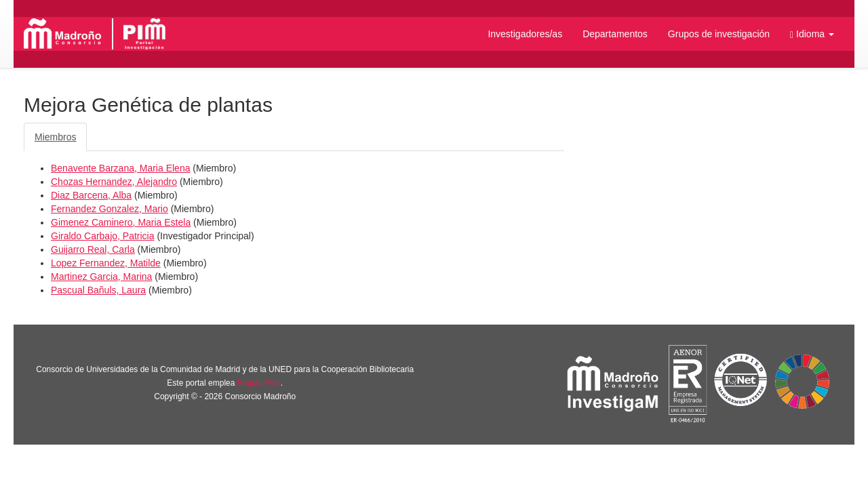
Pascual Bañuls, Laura (98, 290)
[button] (812, 34)
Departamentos (615, 34)
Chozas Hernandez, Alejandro (114, 182)
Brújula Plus (259, 383)
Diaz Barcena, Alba (91, 195)
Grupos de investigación (719, 34)
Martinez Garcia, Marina (101, 277)
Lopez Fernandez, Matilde (106, 263)
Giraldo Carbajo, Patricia (103, 236)
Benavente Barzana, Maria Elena (120, 168)
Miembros (55, 137)
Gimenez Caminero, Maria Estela (121, 222)
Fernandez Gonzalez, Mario (110, 209)
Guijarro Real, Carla (93, 249)
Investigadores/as (525, 34)
